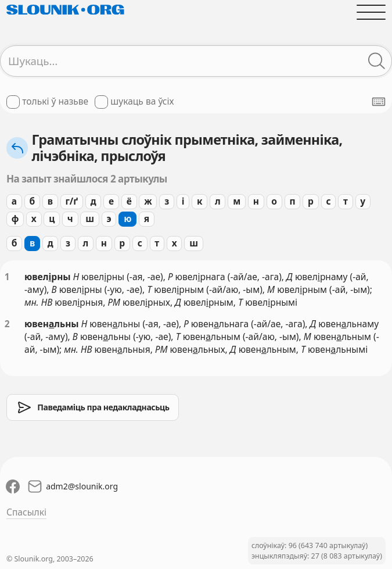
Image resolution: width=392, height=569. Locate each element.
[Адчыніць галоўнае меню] (371, 12)
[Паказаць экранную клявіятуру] (379, 102)
